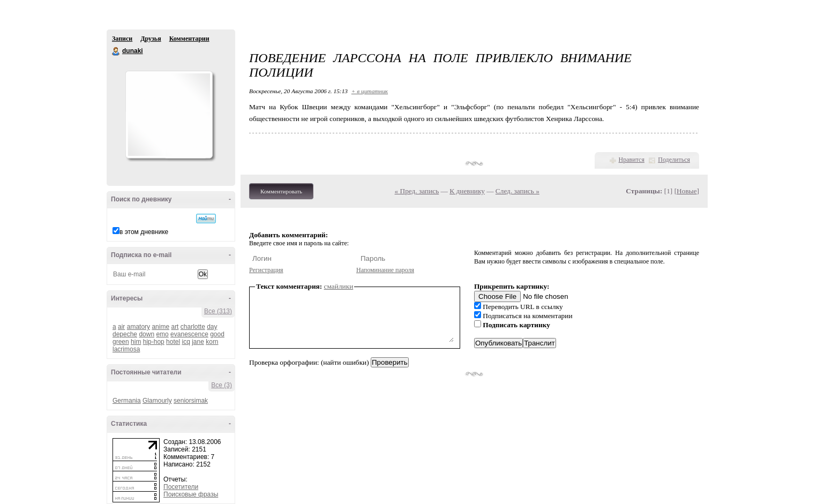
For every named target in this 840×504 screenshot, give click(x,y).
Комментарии (189, 39)
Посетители (181, 487)
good (217, 334)
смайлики (339, 286)
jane (198, 342)
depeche (125, 334)
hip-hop (154, 342)
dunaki (116, 51)
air (121, 327)
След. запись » (517, 191)
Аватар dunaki (169, 115)
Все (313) (218, 311)
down (147, 334)
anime (160, 327)
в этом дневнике (144, 232)
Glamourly (157, 401)
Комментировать (281, 191)
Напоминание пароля (385, 270)
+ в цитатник (370, 91)
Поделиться (674, 160)
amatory (138, 327)
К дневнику (467, 191)
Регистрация (266, 270)
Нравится (632, 160)
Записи (122, 39)
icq (186, 342)
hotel (173, 342)
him (136, 342)
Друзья (151, 39)
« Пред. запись (417, 191)
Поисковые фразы (191, 494)
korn (212, 342)
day (212, 327)
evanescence (189, 334)
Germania (127, 401)
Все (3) (222, 385)
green (121, 342)
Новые (687, 191)
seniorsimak (191, 401)
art (175, 327)
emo (162, 334)
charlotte (193, 327)
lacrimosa (126, 349)
